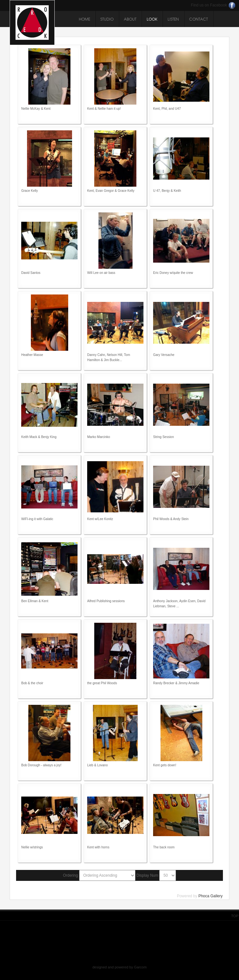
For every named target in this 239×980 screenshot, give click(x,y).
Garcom (140, 967)
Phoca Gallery (211, 896)
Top (235, 916)
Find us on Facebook (209, 5)
